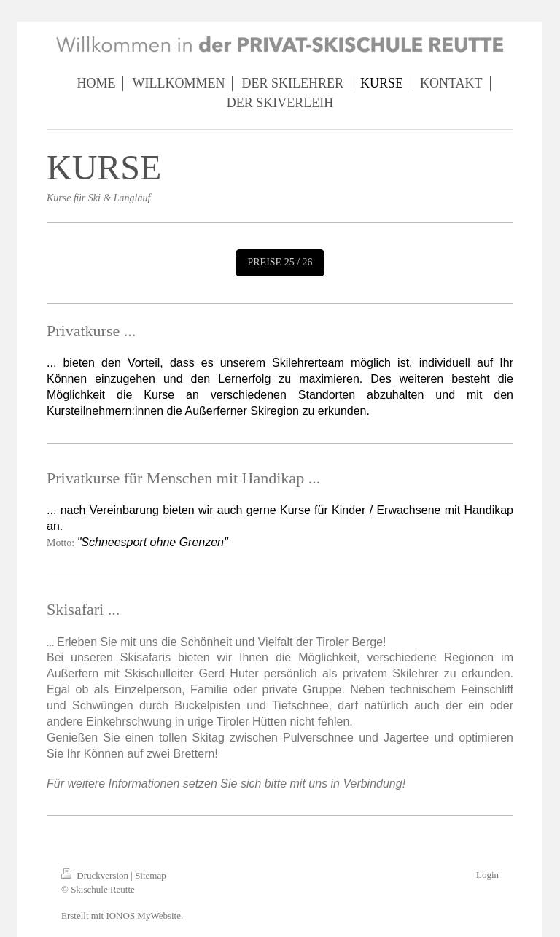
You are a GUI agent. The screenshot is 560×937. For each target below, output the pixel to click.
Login (487, 875)
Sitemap (151, 875)
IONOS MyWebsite (143, 915)
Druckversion (96, 875)
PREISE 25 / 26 (280, 262)
